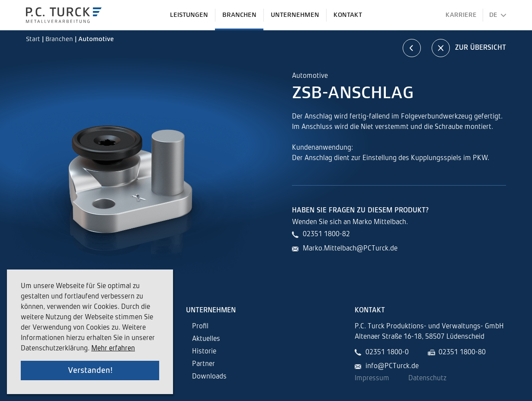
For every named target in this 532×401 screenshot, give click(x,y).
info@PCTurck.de (392, 366)
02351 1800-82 (326, 234)
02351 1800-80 (462, 353)
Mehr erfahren (113, 349)
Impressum (372, 379)
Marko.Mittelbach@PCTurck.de (350, 249)
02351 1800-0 (387, 353)
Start (34, 39)
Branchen (60, 39)
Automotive (96, 39)
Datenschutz (427, 379)
